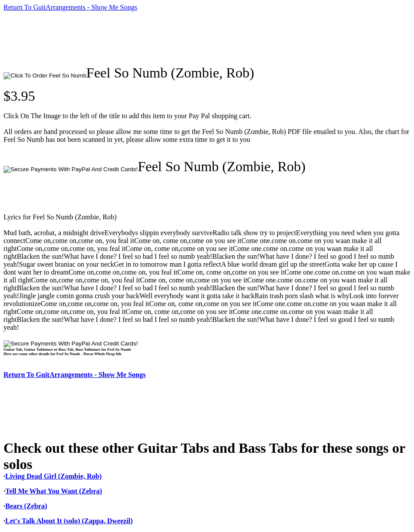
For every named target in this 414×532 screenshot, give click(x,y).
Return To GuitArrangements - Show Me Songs (70, 7)
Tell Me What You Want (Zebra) (54, 491)
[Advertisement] (163, 38)
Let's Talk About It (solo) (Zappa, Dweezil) (69, 521)
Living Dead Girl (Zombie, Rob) (53, 476)
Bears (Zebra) (26, 506)
